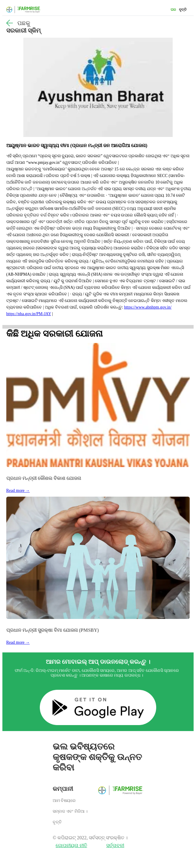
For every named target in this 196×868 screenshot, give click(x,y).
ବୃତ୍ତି (183, 10)
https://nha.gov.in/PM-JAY (29, 314)
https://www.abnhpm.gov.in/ (148, 307)
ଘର (173, 10)
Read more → (18, 491)
